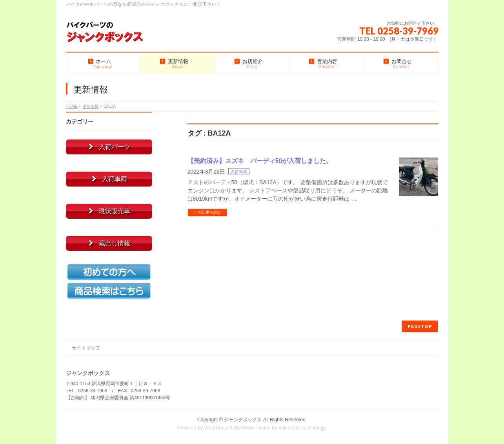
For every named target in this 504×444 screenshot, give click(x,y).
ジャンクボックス (243, 420)
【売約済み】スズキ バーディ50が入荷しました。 (260, 161)
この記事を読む (207, 212)
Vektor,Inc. (290, 428)
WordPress (216, 428)
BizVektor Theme (252, 428)
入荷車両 (239, 172)
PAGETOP (420, 326)
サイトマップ (86, 348)
